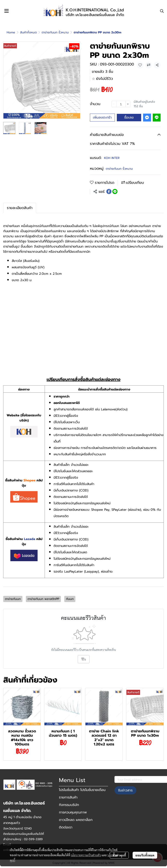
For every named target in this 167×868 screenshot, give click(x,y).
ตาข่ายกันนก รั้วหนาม (55, 32)
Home (11, 32)
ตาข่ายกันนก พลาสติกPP (43, 599)
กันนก (70, 599)
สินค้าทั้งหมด (28, 32)
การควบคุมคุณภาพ (73, 812)
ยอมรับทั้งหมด (145, 855)
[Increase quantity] (128, 104)
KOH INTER (112, 158)
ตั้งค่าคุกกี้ (119, 855)
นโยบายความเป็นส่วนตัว (86, 855)
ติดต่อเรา (66, 827)
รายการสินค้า (68, 797)
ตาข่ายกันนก (13, 599)
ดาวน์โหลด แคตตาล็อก (76, 820)
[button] (162, 11)
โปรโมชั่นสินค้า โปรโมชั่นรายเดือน (82, 790)
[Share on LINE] (115, 191)
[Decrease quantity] (114, 104)
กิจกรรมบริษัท (69, 805)
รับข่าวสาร (125, 790)
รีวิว (84, 659)
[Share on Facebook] (109, 191)
